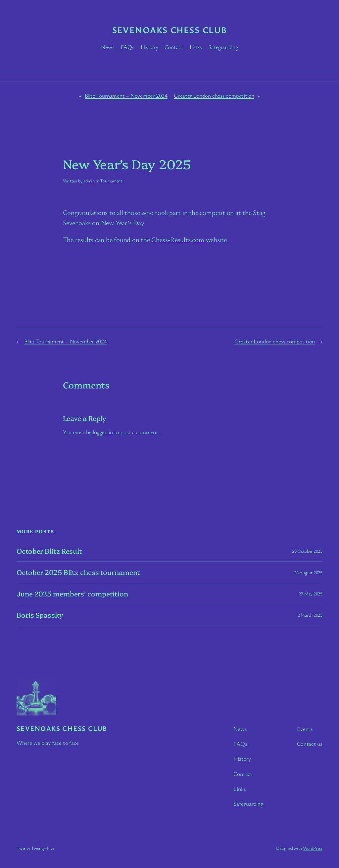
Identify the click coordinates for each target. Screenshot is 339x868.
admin (89, 181)
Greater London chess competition (214, 96)
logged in (103, 432)
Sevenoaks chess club (170, 30)
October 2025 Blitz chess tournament (78, 572)
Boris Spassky (40, 615)
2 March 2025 (310, 615)
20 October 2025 (307, 551)
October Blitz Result (49, 551)
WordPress (313, 848)
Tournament (111, 181)
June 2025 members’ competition (72, 594)
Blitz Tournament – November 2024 (126, 96)
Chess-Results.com (178, 239)
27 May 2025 (311, 594)
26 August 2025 (308, 572)
